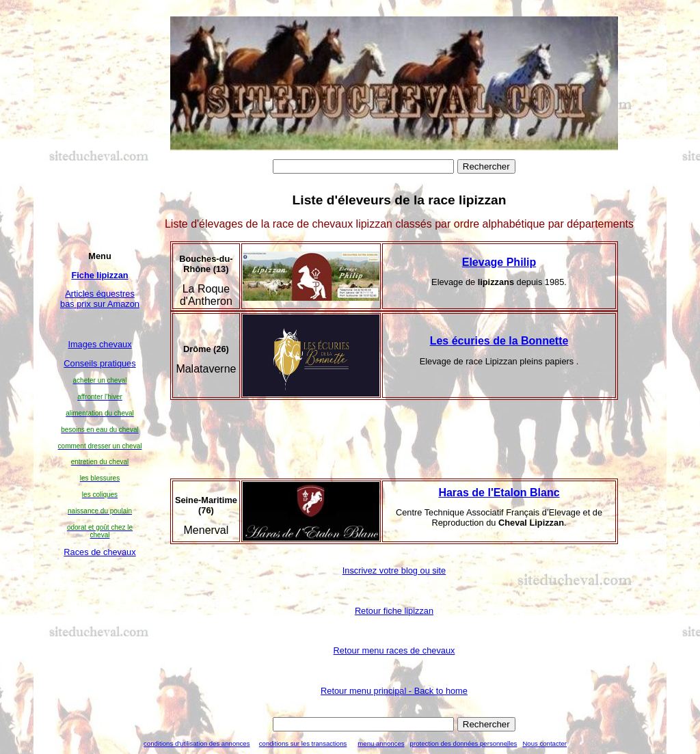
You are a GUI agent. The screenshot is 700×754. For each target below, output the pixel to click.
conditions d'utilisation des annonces (197, 743)
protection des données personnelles (464, 743)
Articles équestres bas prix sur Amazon (100, 299)
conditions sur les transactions (303, 743)
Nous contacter (544, 743)
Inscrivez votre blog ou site (394, 570)
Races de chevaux (99, 552)
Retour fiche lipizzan (394, 611)
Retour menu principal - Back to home (394, 691)
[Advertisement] (100, 630)
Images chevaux (99, 344)
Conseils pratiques (99, 363)
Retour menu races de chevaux (394, 650)
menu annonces (381, 743)
